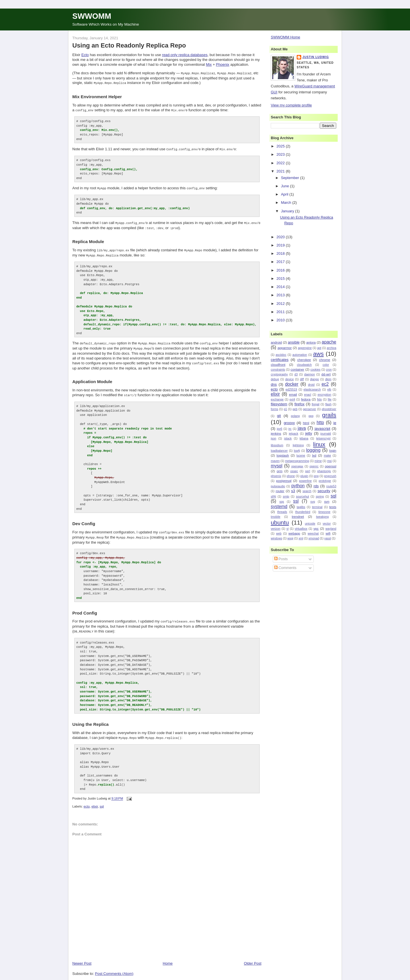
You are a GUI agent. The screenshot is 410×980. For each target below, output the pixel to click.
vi (288, 529)
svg (313, 502)
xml (301, 538)
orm (280, 471)
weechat (313, 534)
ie (335, 423)
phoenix (276, 476)
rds (316, 486)
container (298, 369)
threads (282, 512)
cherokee (304, 360)
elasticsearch (312, 390)
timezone (324, 512)
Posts (281, 559)
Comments (285, 568)
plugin (304, 476)
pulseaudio (278, 486)
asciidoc (281, 355)
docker (292, 384)
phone (291, 476)
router (280, 491)
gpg (311, 416)
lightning (298, 445)
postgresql (284, 481)
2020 (281, 237)
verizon (276, 529)
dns (274, 384)
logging (313, 450)
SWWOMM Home (285, 37)
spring (320, 497)
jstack (288, 438)
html (306, 423)
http (320, 423)
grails (329, 415)
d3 (296, 374)
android (276, 342)
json (273, 438)
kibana (304, 438)
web (279, 534)
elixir (95, 799)
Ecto (85, 55)
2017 (281, 262)
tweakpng (322, 517)
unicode (310, 524)
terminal (317, 507)
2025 (281, 146)
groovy (289, 423)
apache (329, 342)
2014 (281, 287)
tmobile (276, 517)
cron (329, 370)
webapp (294, 533)
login (333, 450)
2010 (281, 320)
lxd (314, 455)
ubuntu (280, 522)
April (285, 194)
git (279, 416)
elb (329, 390)
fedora (306, 399)
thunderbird (303, 512)
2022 (281, 163)
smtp (286, 497)
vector (327, 524)
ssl (296, 501)
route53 (331, 486)
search (307, 491)
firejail (316, 404)
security (324, 491)
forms (274, 409)
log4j (297, 451)
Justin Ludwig (316, 57)
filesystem (279, 404)
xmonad (314, 538)
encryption (324, 395)
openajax (297, 466)
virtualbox (301, 529)
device (290, 379)
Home (168, 956)
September (291, 178)
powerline (305, 481)
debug (275, 379)
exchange (277, 399)
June (286, 186)
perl (308, 471)
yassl (328, 538)
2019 (281, 245)
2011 (281, 312)
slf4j (273, 497)
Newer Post (82, 956)
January (288, 211)
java (302, 428)
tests (333, 507)
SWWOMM (92, 16)
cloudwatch (304, 365)
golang (295, 416)
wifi (328, 533)
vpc (316, 528)
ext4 (292, 399)
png (316, 476)
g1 (285, 409)
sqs (282, 502)
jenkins (276, 433)
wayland (331, 529)
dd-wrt (326, 374)
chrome (325, 360)
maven (275, 461)
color (326, 365)
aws (318, 354)
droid (311, 385)
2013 (281, 295)
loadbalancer (279, 451)
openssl (331, 466)
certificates (280, 360)
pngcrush (330, 476)
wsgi (290, 538)
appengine (305, 348)
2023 (281, 154)
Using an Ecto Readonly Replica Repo (129, 45)
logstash (283, 455)
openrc (314, 466)
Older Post (253, 956)
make (327, 456)
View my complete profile (291, 105)
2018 (281, 253)
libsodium (277, 445)
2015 (281, 279)
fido (319, 399)
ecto (87, 799)
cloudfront (278, 364)
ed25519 (291, 390)
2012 (281, 304)
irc (290, 429)
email (293, 394)
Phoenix (223, 64)
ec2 (325, 384)
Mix (209, 64)
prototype (325, 481)
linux (319, 444)
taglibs (301, 507)
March (287, 203)
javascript (322, 429)
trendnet (298, 516)
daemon (309, 374)
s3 (293, 491)
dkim (328, 379)
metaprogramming (297, 461)
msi (329, 461)
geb (295, 409)
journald (326, 434)
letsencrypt (323, 438)
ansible (294, 342)
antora (311, 342)
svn (327, 501)
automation (300, 355)
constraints (278, 370)
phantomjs (324, 471)
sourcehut (303, 497)
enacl (308, 395)
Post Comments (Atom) (114, 966)
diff (302, 379)
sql (102, 799)
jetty (309, 433)
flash (328, 404)
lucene (301, 456)
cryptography (279, 374)
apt (319, 348)
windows (276, 538)
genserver (309, 409)
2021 (281, 171)
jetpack (293, 434)
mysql (277, 466)
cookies (315, 370)
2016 (281, 270)
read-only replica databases (185, 55)
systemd (279, 507)
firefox (299, 404)
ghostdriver (329, 409)
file (330, 399)
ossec (294, 471)
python (298, 486)
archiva (332, 348)
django (314, 379)
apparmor (285, 348)
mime (318, 461)
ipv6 (279, 429)
